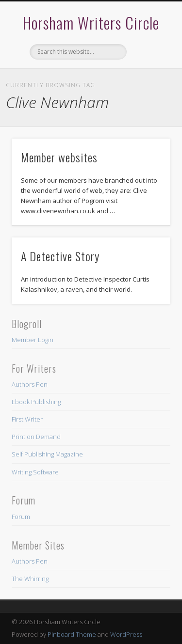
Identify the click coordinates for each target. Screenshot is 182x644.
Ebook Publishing (36, 402)
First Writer (27, 419)
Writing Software (35, 472)
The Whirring (30, 579)
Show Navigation (147, 87)
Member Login (33, 340)
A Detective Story (60, 256)
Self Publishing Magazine (47, 454)
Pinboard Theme (72, 634)
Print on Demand (36, 437)
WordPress (126, 634)
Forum (21, 517)
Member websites (59, 157)
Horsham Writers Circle (91, 23)
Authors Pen (30, 384)
